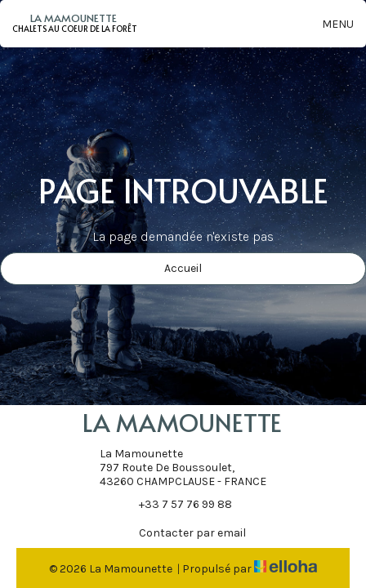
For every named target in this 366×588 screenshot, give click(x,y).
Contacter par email (183, 532)
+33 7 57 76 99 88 (176, 504)
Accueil (183, 268)
